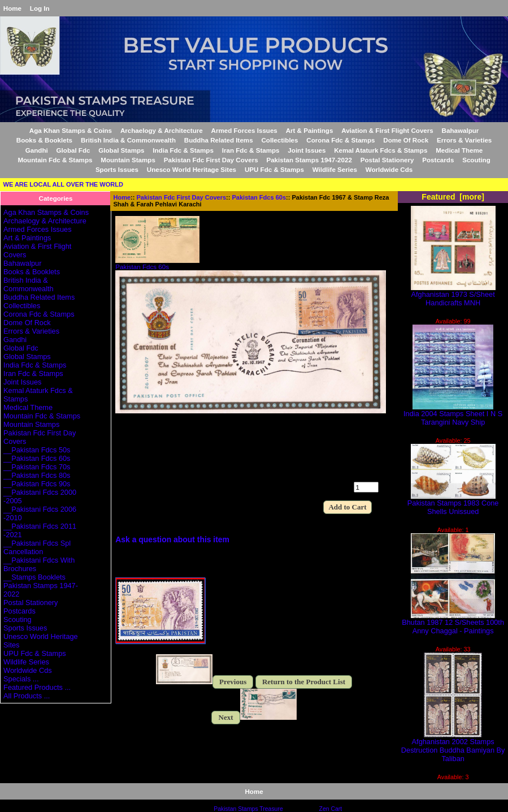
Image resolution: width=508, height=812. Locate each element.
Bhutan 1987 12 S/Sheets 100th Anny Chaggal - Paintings (453, 623)
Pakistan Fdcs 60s (259, 197)
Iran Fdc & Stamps (251, 150)
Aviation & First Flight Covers (387, 130)
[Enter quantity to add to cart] (366, 487)
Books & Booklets (44, 140)
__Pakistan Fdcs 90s (37, 484)
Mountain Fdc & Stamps (55, 160)
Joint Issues (307, 150)
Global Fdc (73, 150)
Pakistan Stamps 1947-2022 (309, 160)
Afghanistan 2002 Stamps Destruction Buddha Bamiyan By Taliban (453, 747)
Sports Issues (117, 169)
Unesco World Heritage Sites (192, 169)
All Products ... (27, 696)
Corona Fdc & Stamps (340, 140)
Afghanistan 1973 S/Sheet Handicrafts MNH (453, 295)
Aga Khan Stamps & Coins (71, 130)
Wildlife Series (335, 169)
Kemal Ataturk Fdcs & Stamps (381, 150)
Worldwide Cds (389, 169)
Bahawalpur (461, 130)
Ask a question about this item (172, 539)
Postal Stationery (387, 160)
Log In (40, 8)
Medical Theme (459, 150)
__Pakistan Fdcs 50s (37, 450)
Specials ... (21, 679)
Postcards (438, 160)
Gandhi (37, 150)
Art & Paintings (310, 130)
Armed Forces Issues (244, 130)
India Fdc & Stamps (183, 150)
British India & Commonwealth (128, 140)
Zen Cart (331, 809)
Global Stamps (121, 150)
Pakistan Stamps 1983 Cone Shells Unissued (453, 504)
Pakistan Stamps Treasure (248, 809)
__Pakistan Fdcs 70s (37, 467)
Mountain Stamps (128, 160)
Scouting (476, 160)
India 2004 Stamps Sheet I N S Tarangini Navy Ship (453, 414)
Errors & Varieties (464, 140)
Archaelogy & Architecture (162, 130)
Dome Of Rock (406, 140)
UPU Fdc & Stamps (274, 169)
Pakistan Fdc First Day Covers (182, 197)
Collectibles (279, 140)
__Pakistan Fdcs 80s (37, 475)
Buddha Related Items (219, 140)
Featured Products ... (37, 687)
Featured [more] (453, 197)
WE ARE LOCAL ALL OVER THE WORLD (63, 184)
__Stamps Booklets (34, 577)
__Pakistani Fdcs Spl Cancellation (37, 547)
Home (12, 8)
